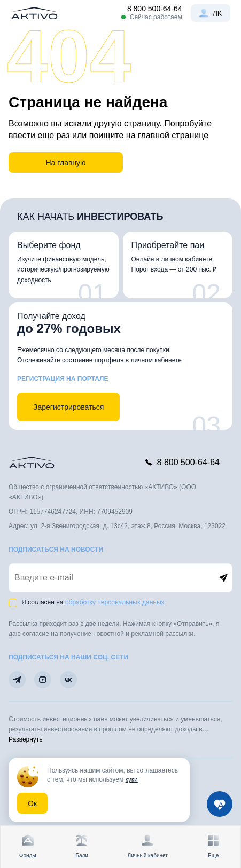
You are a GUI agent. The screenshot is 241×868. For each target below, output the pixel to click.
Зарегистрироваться (68, 407)
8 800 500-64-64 (155, 9)
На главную (65, 163)
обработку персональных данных (115, 602)
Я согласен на (93, 602)
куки (131, 779)
